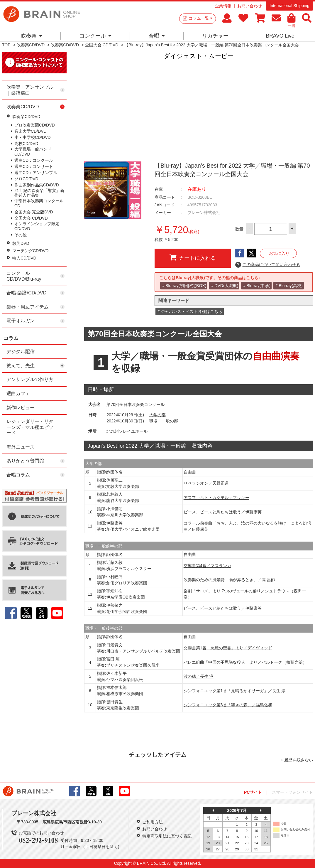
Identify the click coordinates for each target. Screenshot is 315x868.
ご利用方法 (153, 822)
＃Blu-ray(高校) (289, 286)
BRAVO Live (280, 36)
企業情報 (223, 6)
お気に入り (279, 253)
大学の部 (157, 415)
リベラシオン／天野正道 (206, 483)
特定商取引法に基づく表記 (167, 836)
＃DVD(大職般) (224, 286)
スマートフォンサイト (292, 792)
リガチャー (215, 36)
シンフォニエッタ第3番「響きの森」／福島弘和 (228, 705)
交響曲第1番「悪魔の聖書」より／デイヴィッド (228, 648)
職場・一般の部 (164, 421)
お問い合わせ (250, 6)
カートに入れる (193, 258)
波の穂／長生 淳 (199, 676)
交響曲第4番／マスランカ (207, 566)
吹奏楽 (32, 36)
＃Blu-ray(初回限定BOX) (184, 286)
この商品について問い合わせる (268, 265)
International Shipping (289, 6)
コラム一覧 (200, 18)
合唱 (157, 36)
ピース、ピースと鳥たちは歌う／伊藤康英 (223, 512)
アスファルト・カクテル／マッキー (216, 498)
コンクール (95, 36)
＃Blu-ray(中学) (256, 286)
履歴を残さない (299, 760)
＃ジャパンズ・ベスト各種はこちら (189, 311)
